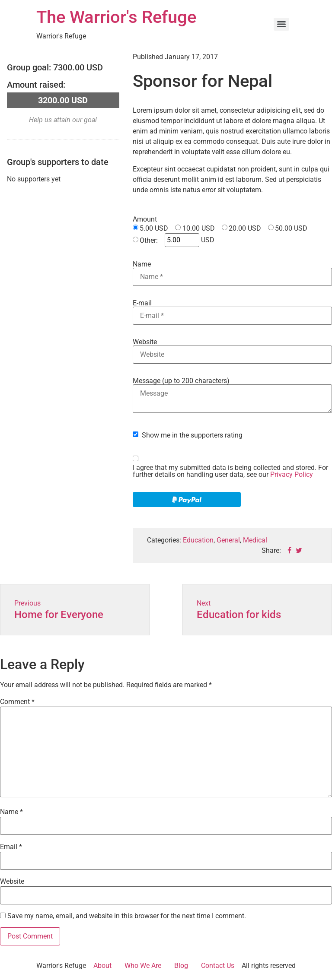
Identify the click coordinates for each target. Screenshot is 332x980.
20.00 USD (245, 228)
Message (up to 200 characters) (181, 381)
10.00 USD (199, 228)
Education (198, 540)
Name (142, 264)
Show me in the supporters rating (192, 435)
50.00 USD (291, 228)
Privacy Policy (292, 474)
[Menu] (281, 24)
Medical (255, 540)
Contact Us (218, 966)
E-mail (142, 303)
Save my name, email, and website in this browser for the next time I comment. (127, 916)
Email (11, 847)
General (228, 540)
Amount (145, 219)
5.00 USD (154, 228)
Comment (17, 702)
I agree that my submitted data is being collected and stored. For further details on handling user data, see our (230, 471)
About (102, 966)
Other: (149, 241)
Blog (181, 966)
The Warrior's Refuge (116, 17)
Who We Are (143, 966)
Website (145, 342)
